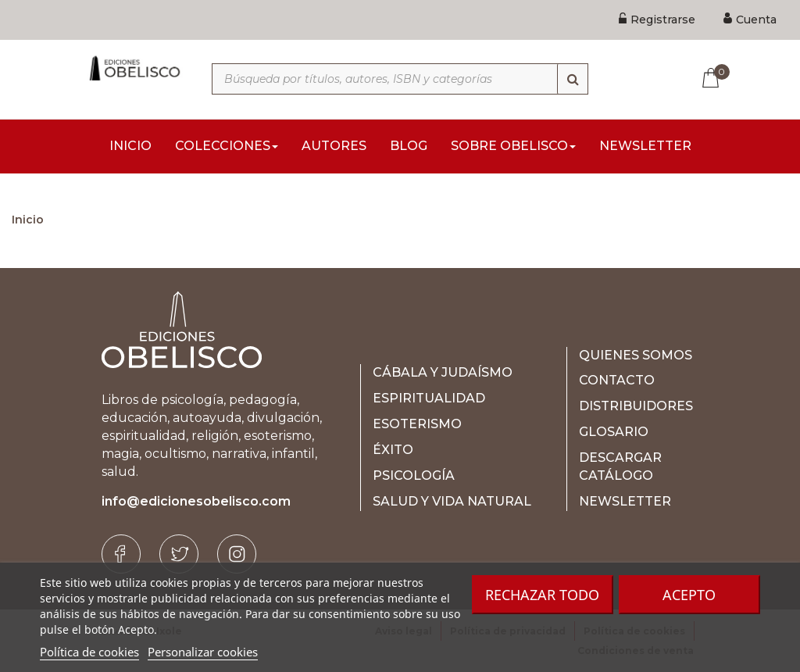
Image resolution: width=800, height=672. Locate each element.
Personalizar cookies (203, 652)
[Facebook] (121, 554)
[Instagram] (237, 554)
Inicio (28, 220)
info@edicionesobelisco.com (196, 501)
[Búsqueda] (573, 79)
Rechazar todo (542, 595)
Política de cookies (89, 652)
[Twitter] (179, 554)
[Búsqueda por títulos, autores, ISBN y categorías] (400, 79)
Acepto (689, 595)
